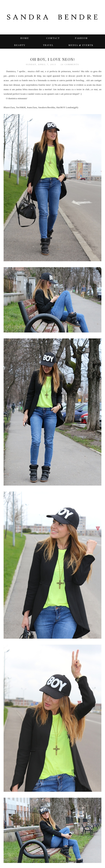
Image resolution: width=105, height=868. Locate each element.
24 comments (70, 64)
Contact (53, 38)
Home (25, 38)
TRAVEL (48, 45)
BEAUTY (20, 45)
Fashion (81, 38)
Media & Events (81, 45)
